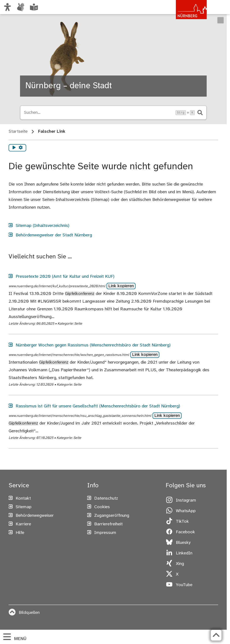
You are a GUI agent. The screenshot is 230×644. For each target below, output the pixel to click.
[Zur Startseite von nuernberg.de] (188, 12)
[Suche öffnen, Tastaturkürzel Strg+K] (98, 113)
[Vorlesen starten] (14, 148)
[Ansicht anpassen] (7, 7)
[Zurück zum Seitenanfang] (216, 635)
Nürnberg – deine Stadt (69, 86)
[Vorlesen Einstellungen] (21, 148)
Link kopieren (121, 286)
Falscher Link (52, 132)
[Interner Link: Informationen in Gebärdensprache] (21, 7)
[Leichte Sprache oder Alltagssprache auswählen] (34, 7)
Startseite (18, 132)
